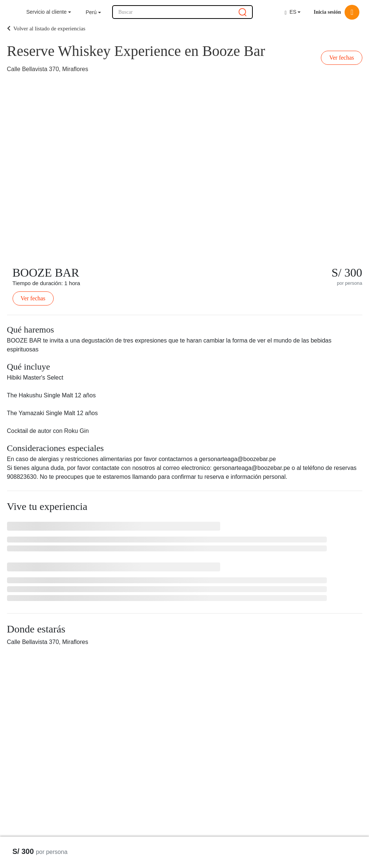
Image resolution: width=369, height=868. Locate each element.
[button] (93, 12)
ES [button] (291, 12)
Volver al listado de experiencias (46, 29)
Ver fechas (341, 58)
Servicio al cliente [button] (46, 12)
